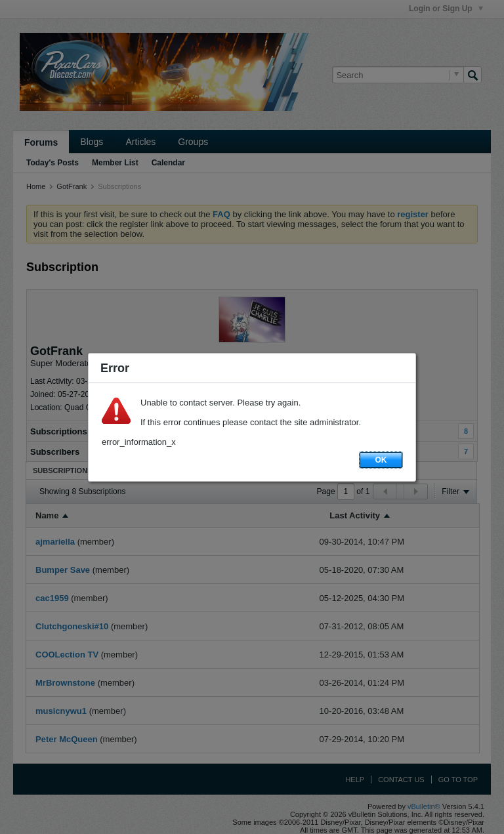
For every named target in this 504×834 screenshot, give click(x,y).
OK (381, 460)
